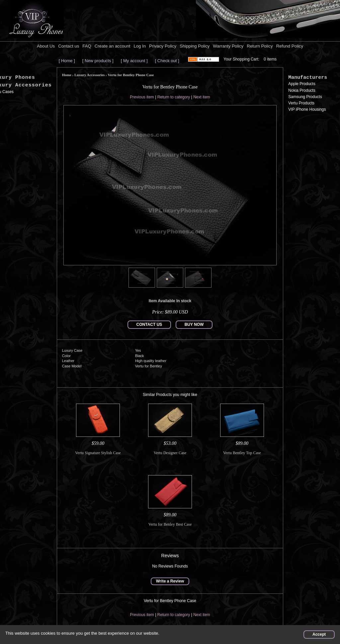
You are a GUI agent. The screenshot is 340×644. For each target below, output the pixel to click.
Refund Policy (290, 46)
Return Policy (260, 46)
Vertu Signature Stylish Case (98, 453)
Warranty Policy (228, 46)
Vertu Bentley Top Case (242, 453)
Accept (319, 634)
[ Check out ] (167, 61)
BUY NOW (194, 324)
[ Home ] (67, 61)
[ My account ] (134, 61)
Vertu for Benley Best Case (170, 524)
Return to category (174, 97)
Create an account (113, 46)
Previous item (142, 97)
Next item (202, 97)
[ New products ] (98, 61)
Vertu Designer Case (170, 453)
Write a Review (170, 581)
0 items (270, 59)
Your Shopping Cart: (241, 59)
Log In (140, 46)
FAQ (87, 46)
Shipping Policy (195, 46)
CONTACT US (149, 324)
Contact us (69, 46)
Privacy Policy (163, 46)
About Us (46, 46)
